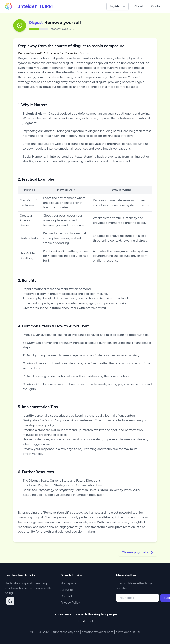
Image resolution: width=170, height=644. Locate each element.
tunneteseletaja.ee (67, 632)
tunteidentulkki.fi (128, 632)
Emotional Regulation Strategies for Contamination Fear (63, 485)
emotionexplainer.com (98, 632)
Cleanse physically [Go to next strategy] (138, 552)
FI (78, 621)
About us (67, 590)
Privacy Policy (70, 602)
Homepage (68, 583)
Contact (157, 6)
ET (92, 621)
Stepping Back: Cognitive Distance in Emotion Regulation (64, 495)
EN (85, 621)
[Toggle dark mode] (10, 601)
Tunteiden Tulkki (29, 6)
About (139, 6)
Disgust (36, 23)
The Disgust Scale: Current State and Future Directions (62, 480)
